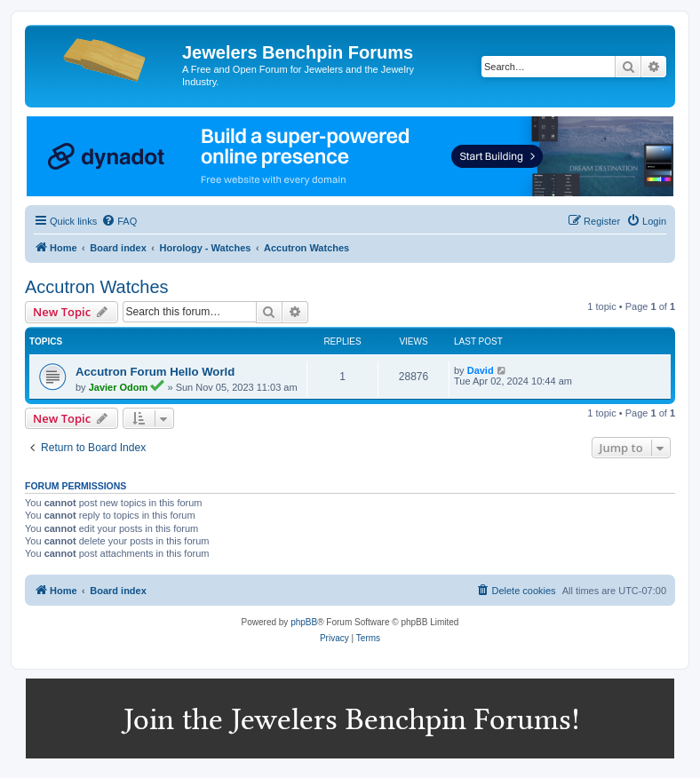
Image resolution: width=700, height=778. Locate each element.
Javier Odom (119, 387)
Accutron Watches (97, 287)
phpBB (304, 622)
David (481, 370)
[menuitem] (119, 221)
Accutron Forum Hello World (155, 372)
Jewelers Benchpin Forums (298, 52)
